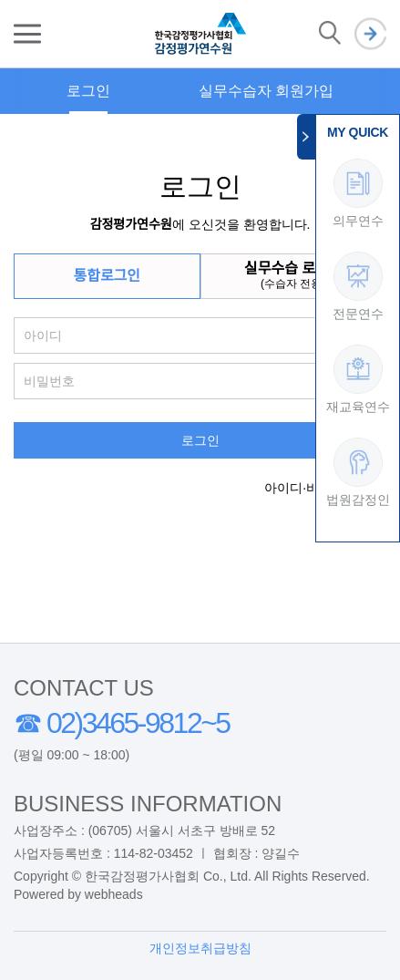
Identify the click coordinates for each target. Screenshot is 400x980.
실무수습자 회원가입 (266, 91)
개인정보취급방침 (200, 948)
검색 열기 (330, 34)
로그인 (370, 34)
